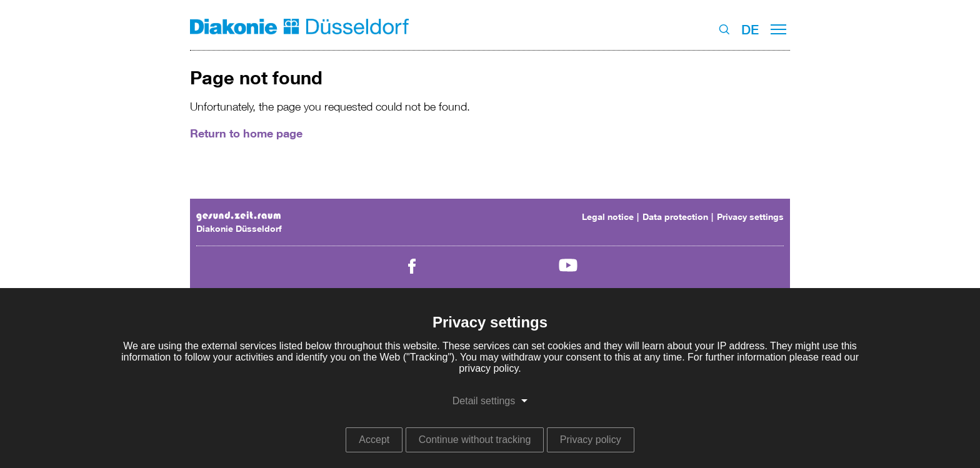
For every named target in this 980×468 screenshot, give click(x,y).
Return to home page (246, 133)
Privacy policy (591, 440)
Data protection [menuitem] (675, 217)
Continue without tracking (475, 440)
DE (750, 30)
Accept (374, 440)
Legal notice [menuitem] (608, 217)
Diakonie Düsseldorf (239, 228)
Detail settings (484, 401)
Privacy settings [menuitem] (750, 217)
